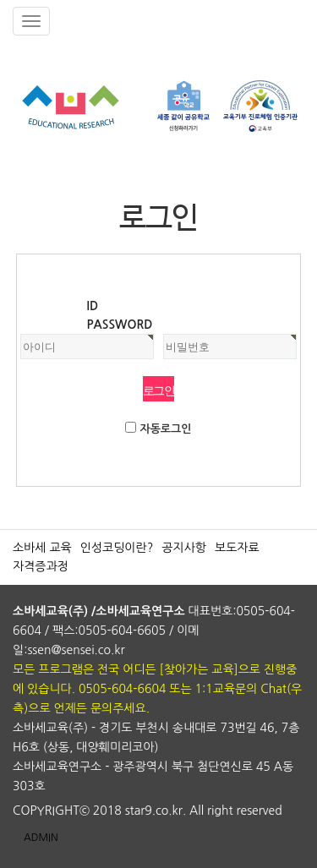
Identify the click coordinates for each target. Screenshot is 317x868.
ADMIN (41, 838)
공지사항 (184, 548)
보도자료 (237, 548)
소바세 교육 (42, 548)
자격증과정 (41, 566)
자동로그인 (165, 429)
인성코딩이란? (117, 548)
